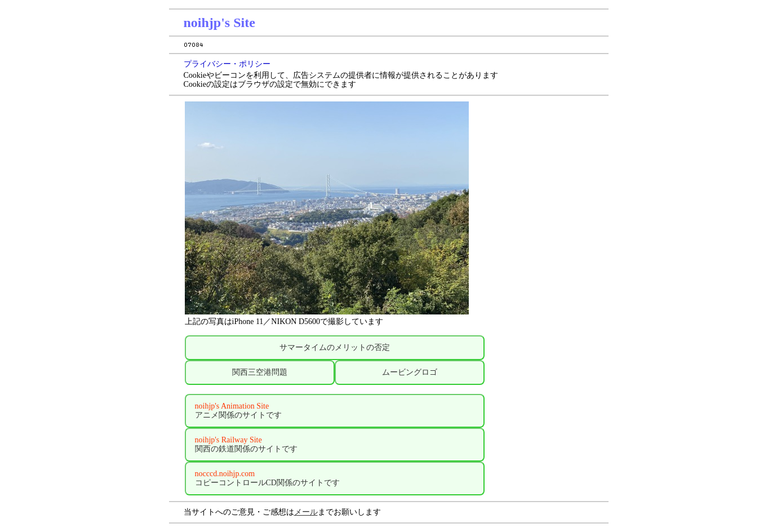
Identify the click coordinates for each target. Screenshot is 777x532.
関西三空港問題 (260, 372)
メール (306, 512)
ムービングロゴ (410, 372)
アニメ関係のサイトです (238, 411)
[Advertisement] (548, 299)
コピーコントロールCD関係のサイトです (267, 478)
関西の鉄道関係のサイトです (246, 444)
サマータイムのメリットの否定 (335, 347)
